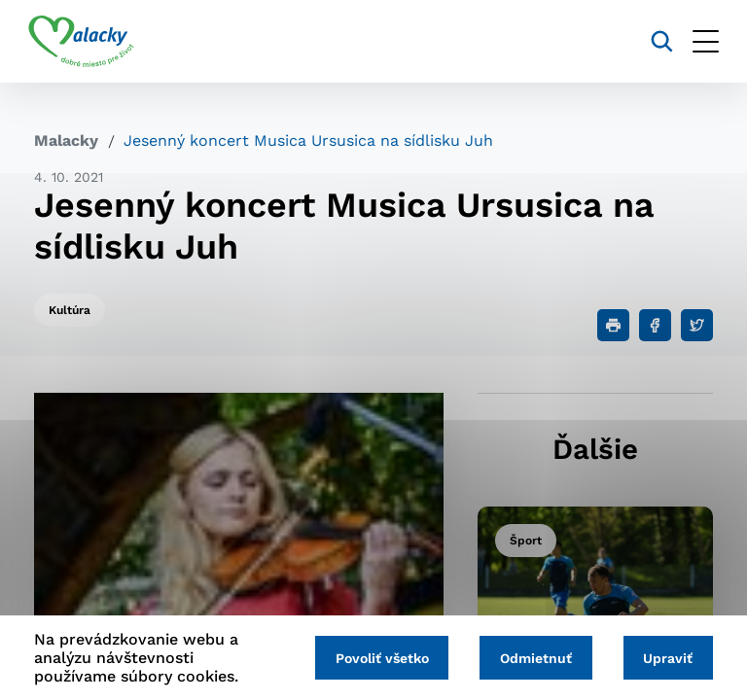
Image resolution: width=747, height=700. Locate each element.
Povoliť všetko (375, 658)
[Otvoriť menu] (700, 41)
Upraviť (667, 658)
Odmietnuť (532, 658)
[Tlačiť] (613, 325)
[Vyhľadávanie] (656, 41)
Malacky (66, 140)
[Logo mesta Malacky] (87, 42)
